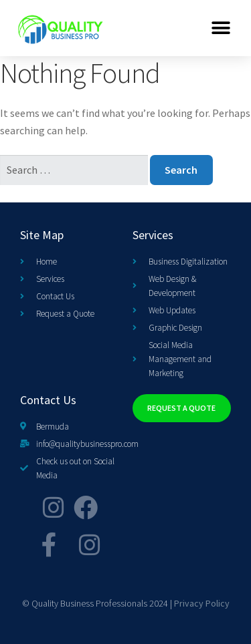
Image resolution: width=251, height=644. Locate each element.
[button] (221, 28)
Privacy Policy (202, 603)
